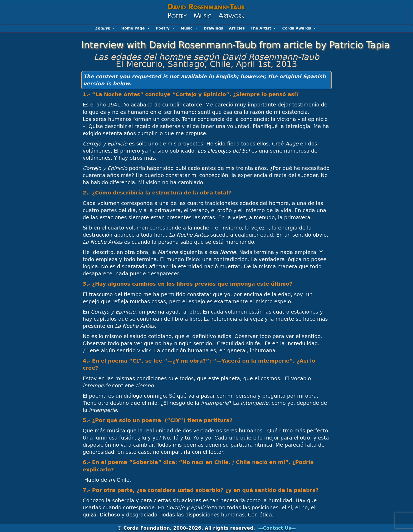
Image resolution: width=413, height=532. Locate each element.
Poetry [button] (165, 28)
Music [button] (189, 28)
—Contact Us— (277, 528)
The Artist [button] (263, 28)
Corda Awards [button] (299, 28)
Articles (237, 28)
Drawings (213, 28)
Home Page (136, 28)
